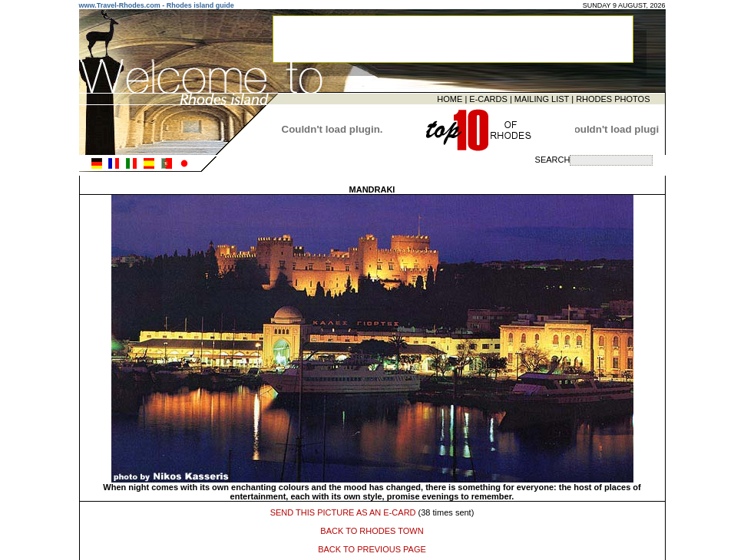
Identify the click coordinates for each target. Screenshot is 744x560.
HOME (450, 97)
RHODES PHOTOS (613, 97)
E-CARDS (488, 97)
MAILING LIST (542, 97)
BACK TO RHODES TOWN (372, 529)
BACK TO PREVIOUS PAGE (372, 547)
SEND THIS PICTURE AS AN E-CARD (343, 510)
